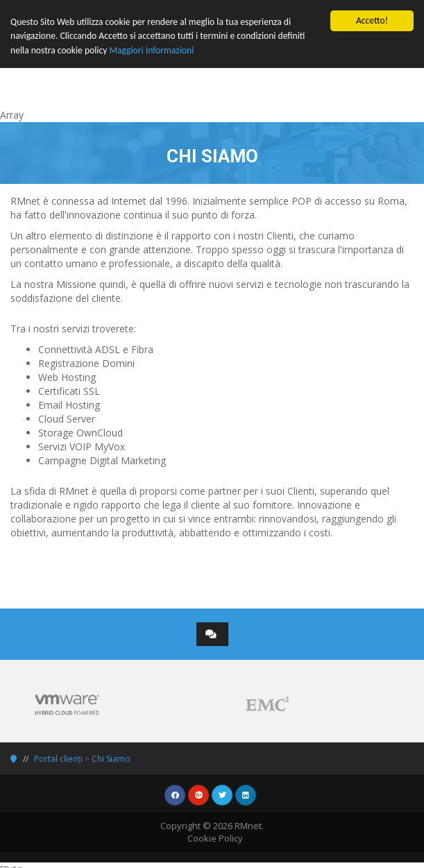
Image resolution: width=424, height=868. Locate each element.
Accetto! (372, 20)
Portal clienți (58, 759)
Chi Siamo (111, 759)
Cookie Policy (215, 838)
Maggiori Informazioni (151, 50)
